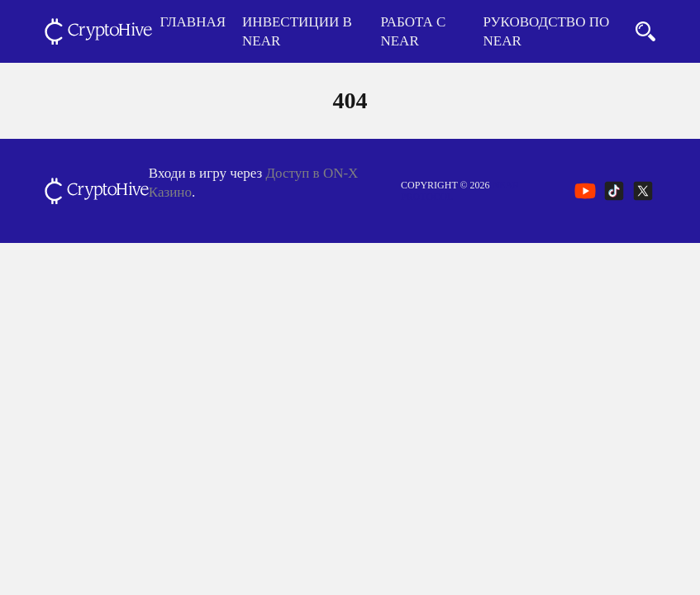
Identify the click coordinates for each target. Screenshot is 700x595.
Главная (193, 22)
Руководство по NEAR (547, 31)
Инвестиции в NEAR (297, 31)
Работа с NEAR (413, 31)
